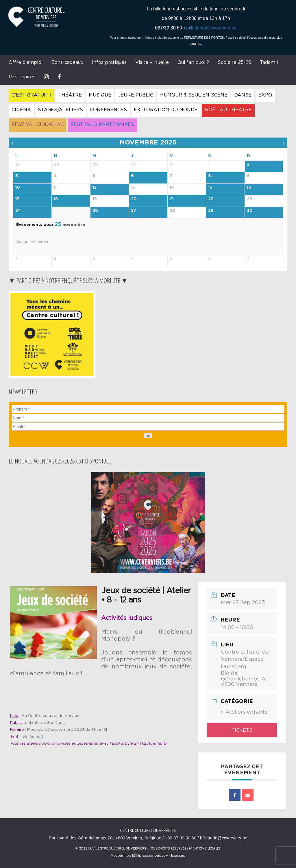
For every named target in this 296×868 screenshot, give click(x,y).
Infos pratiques (109, 62)
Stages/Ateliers (60, 110)
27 (134, 211)
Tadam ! (269, 62)
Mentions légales (205, 848)
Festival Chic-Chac (38, 125)
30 (250, 211)
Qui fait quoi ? (193, 62)
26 (95, 211)
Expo (265, 95)
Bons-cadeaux (67, 62)
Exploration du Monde (166, 110)
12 (95, 188)
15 (210, 188)
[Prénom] (148, 409)
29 (211, 211)
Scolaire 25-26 (234, 62)
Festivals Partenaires (102, 125)
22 (211, 199)
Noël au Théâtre (228, 110)
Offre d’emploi (26, 62)
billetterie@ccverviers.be (211, 28)
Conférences (108, 110)
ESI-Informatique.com (150, 856)
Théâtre (70, 95)
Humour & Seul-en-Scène (194, 95)
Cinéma (21, 110)
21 (172, 199)
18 (56, 199)
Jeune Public (136, 95)
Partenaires (22, 77)
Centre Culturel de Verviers (148, 831)
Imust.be (178, 856)
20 (134, 199)
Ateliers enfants (246, 712)
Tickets (242, 730)
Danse (243, 95)
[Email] (148, 426)
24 (18, 211)
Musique (100, 95)
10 (18, 188)
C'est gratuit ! (32, 95)
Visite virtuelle (152, 62)
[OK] (148, 436)
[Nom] (148, 418)
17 (17, 199)
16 (249, 188)
